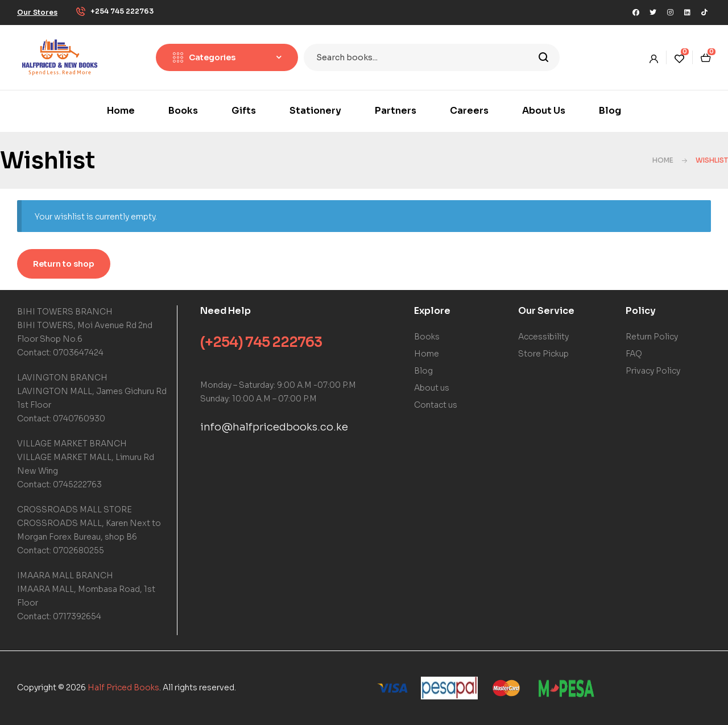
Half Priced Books (123, 687)
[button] (37, 12)
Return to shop (64, 264)
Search (544, 57)
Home (663, 160)
